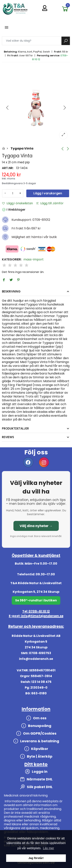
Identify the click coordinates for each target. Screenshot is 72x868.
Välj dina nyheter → (36, 526)
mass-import (34, 259)
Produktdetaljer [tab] (15, 428)
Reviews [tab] (8, 437)
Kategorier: (12, 259)
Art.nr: (8, 168)
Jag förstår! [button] (36, 858)
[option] (36, 108)
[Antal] (13, 193)
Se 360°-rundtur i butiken (36, 600)
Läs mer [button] (49, 848)
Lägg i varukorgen (48, 193)
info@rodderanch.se (36, 659)
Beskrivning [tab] (11, 291)
